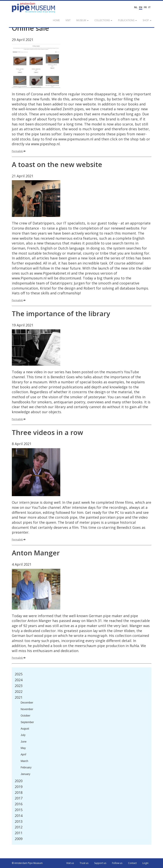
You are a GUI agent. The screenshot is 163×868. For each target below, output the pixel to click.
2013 (19, 821)
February (26, 767)
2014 (19, 816)
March (25, 761)
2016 (19, 804)
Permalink (19, 151)
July (23, 735)
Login (145, 863)
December (27, 703)
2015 (19, 810)
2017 (19, 798)
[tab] (82, 674)
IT (149, 7)
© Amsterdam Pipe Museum (27, 863)
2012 (19, 827)
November (27, 709)
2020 (19, 781)
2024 (19, 680)
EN (141, 7)
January (26, 774)
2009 (19, 839)
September (27, 722)
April (23, 754)
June (24, 742)
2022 (19, 691)
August (25, 729)
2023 (19, 686)
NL (136, 7)
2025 (19, 674)
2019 (19, 787)
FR (145, 7)
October (26, 716)
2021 (19, 697)
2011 (19, 833)
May (23, 748)
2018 (19, 792)
